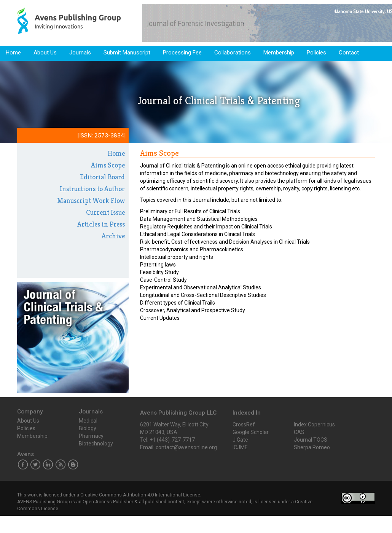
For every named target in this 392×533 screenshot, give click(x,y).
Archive (113, 236)
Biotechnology (96, 444)
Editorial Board (102, 177)
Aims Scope (108, 165)
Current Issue (105, 212)
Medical (88, 421)
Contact (349, 53)
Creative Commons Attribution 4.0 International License (140, 495)
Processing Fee (182, 53)
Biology (88, 428)
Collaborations (233, 53)
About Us (45, 53)
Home (13, 53)
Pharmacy (91, 436)
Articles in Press (101, 224)
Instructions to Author (92, 189)
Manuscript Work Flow (91, 200)
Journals (80, 53)
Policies (316, 53)
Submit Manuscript (127, 53)
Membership (279, 53)
